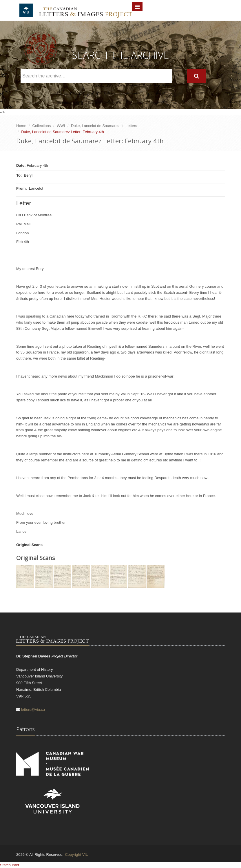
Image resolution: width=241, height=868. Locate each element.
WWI (61, 126)
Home (21, 126)
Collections (42, 126)
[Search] (197, 76)
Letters (132, 126)
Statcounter (10, 865)
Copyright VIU (77, 855)
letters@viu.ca (33, 710)
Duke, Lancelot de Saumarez (95, 126)
